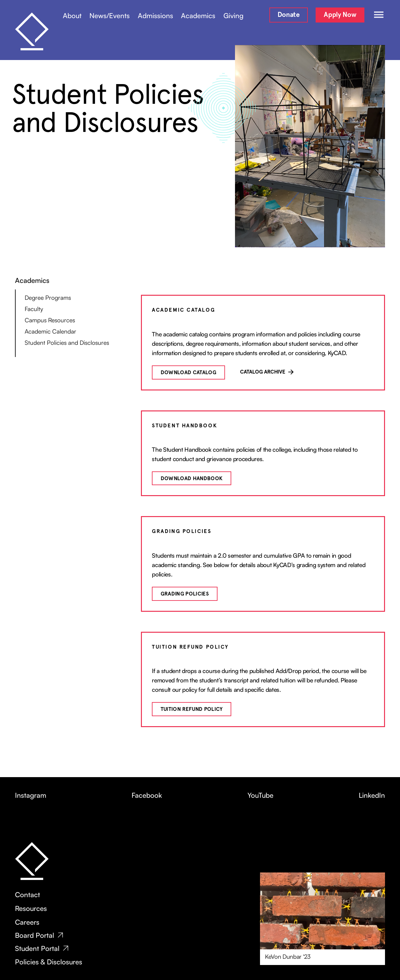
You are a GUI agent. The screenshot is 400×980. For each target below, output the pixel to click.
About (72, 16)
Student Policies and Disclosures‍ (67, 343)
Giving (233, 16)
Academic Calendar (50, 331)
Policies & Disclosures (49, 962)
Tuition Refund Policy (192, 709)
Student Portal (37, 948)
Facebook (147, 795)
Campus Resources (50, 320)
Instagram (31, 795)
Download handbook (192, 478)
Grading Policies (185, 594)
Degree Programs (48, 298)
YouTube (260, 795)
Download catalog (188, 372)
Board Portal (35, 935)
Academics (198, 16)
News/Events (110, 16)
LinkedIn (372, 795)
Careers (27, 922)
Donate (289, 15)
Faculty (34, 309)
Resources (31, 908)
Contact (27, 895)
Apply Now (340, 15)
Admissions (155, 16)
